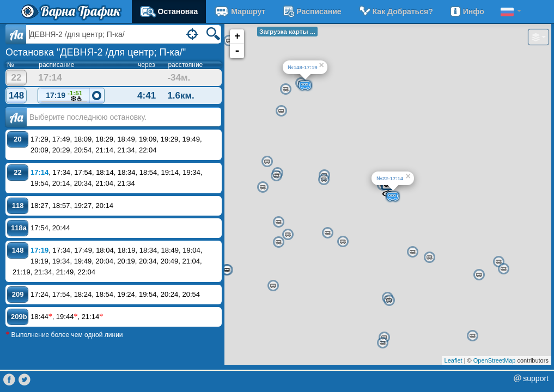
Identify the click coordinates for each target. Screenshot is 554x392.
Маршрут (240, 11)
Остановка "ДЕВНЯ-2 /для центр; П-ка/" (96, 52)
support (536, 378)
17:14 (39, 172)
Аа (16, 117)
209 (18, 294)
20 (17, 139)
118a (19, 228)
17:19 (64, 96)
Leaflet (453, 360)
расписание (311, 11)
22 (17, 78)
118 (18, 206)
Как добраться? (395, 11)
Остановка (169, 11)
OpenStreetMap (495, 360)
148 (16, 96)
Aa (16, 34)
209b (19, 317)
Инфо (467, 11)
